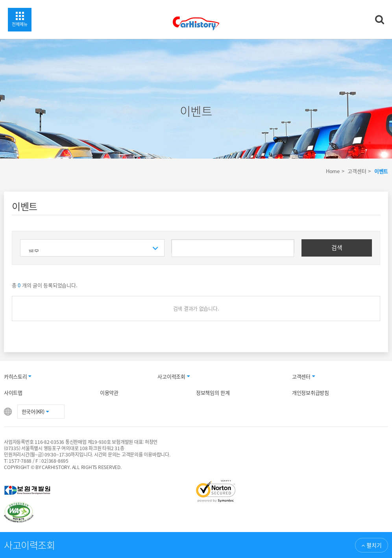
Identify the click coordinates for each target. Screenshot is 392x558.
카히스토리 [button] (18, 376)
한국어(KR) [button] (35, 411)
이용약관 (109, 393)
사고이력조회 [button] (173, 376)
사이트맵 (13, 393)
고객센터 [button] (303, 376)
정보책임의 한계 (213, 393)
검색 (337, 248)
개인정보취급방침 (311, 393)
